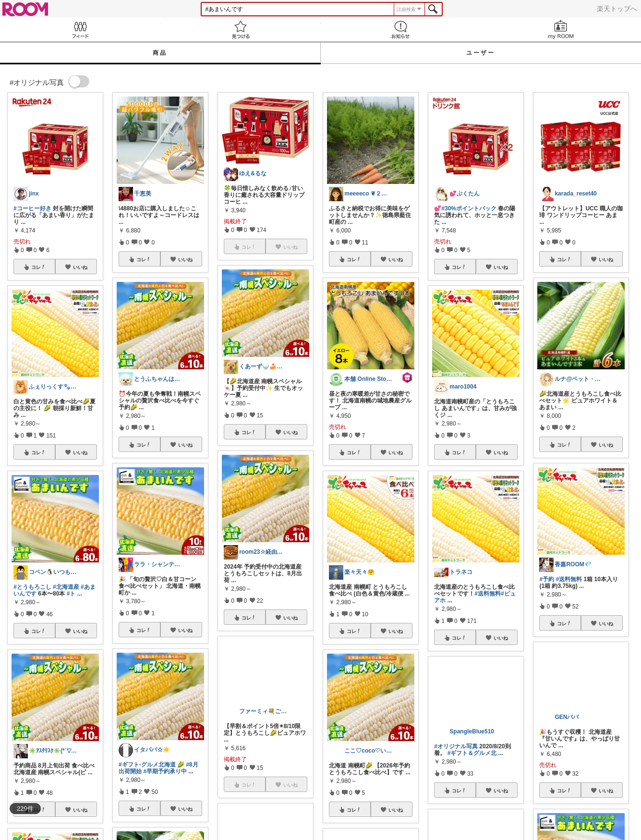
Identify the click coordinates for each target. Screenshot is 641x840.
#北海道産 (66, 587)
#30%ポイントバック (469, 208)
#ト (71, 594)
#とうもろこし (32, 587)
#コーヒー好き (32, 208)
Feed (80, 30)
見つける (241, 30)
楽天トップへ (617, 9)
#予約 (547, 579)
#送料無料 (488, 594)
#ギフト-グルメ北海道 (147, 765)
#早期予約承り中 (165, 771)
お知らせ (401, 30)
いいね (80, 267)
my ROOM (561, 30)
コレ (38, 267)
